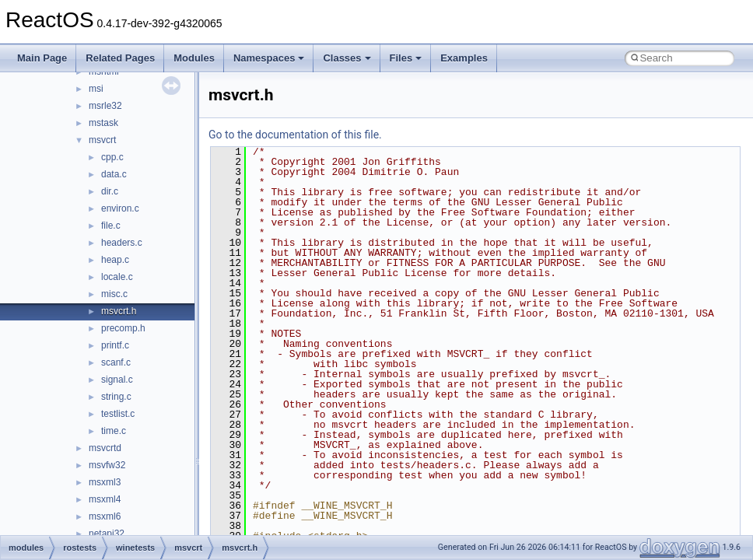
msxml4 (105, 499)
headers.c (122, 243)
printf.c (115, 345)
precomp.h (123, 328)
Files (406, 58)
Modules (194, 58)
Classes (347, 58)
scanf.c (116, 362)
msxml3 (105, 482)
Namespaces (269, 58)
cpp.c (112, 157)
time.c (114, 431)
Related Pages (120, 58)
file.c (111, 226)
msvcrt (102, 140)
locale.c (117, 277)
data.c (114, 174)
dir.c (110, 191)
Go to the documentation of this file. (295, 135)
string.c (116, 397)
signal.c (117, 380)
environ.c (120, 208)
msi (96, 89)
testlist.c (118, 414)
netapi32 (107, 534)
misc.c (114, 294)
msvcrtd (105, 448)
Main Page (42, 58)
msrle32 (105, 106)
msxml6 (105, 516)
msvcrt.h (119, 311)
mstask (103, 123)
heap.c (115, 260)
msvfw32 (107, 465)
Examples (464, 58)
